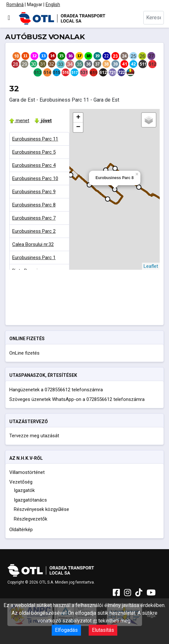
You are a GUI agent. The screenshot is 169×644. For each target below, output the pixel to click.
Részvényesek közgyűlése (41, 509)
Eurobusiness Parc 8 (34, 205)
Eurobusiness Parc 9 (34, 192)
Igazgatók (24, 490)
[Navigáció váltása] (9, 18)
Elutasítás (103, 630)
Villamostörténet (27, 472)
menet (19, 121)
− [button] (78, 127)
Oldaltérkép (21, 530)
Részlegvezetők (31, 519)
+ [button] (78, 118)
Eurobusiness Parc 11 (35, 139)
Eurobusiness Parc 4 (34, 165)
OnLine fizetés (24, 353)
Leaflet (151, 266)
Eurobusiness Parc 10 (35, 178)
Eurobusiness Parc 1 (34, 258)
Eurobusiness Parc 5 (34, 152)
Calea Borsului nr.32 (33, 244)
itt (95, 621)
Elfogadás (66, 630)
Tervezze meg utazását (34, 436)
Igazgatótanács (30, 500)
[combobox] (154, 18)
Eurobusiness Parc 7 (34, 218)
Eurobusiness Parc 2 (34, 231)
